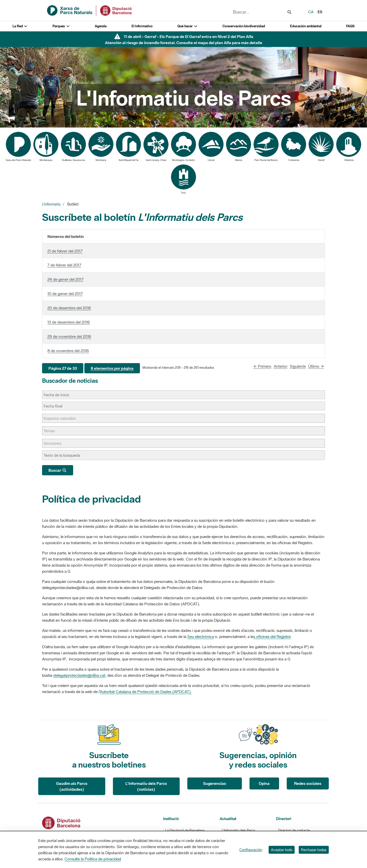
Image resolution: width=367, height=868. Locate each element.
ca (311, 12)
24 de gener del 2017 (65, 279)
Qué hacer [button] (187, 26)
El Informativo (142, 26)
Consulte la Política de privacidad (93, 859)
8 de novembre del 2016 (68, 351)
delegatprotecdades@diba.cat (79, 675)
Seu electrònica (201, 636)
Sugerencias (215, 783)
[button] (63, 368)
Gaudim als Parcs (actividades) (72, 786)
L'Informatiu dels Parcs (238, 830)
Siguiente (298, 366)
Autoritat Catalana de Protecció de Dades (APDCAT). (146, 692)
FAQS (350, 26)
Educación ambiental (306, 26)
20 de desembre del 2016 (69, 308)
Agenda (101, 26)
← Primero (262, 366)
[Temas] (52, 431)
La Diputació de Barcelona (185, 830)
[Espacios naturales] (62, 418)
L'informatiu (51, 204)
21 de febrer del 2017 (65, 251)
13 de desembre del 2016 (69, 322)
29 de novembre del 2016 (69, 336)
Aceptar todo (282, 850)
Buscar (58, 470)
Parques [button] (61, 26)
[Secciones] (55, 443)
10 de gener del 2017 (65, 293)
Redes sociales (308, 783)
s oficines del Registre (272, 636)
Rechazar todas (314, 850)
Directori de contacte (294, 830)
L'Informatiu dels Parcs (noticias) (146, 786)
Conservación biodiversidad (244, 26)
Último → (316, 366)
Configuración (251, 850)
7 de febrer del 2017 (64, 265)
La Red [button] (20, 26)
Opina (264, 783)
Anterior (281, 366)
